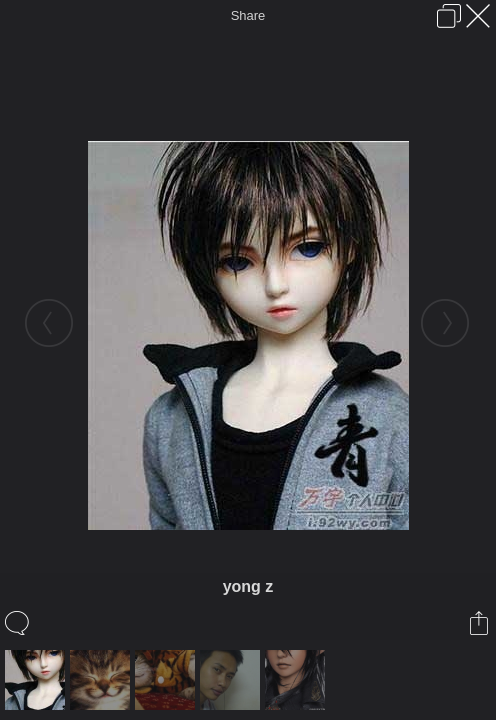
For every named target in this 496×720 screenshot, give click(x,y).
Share (248, 15)
